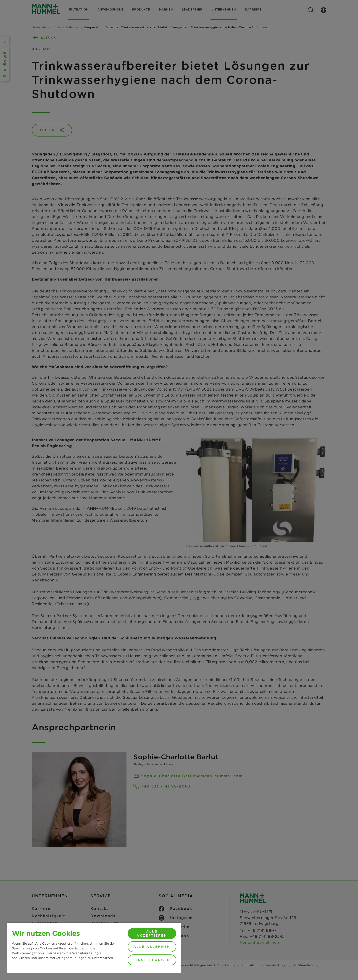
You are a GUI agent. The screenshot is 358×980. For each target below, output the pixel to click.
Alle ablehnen (152, 947)
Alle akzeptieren (152, 933)
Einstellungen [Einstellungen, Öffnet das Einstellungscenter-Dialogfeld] (152, 960)
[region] (94, 948)
